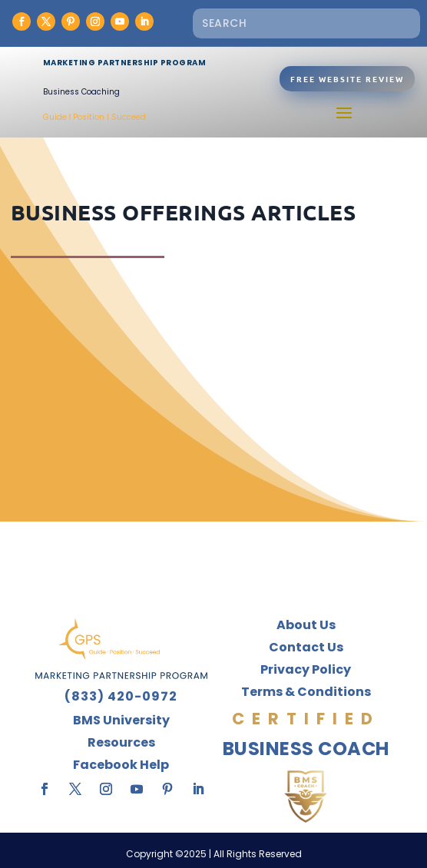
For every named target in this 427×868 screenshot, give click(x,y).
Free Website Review (347, 79)
